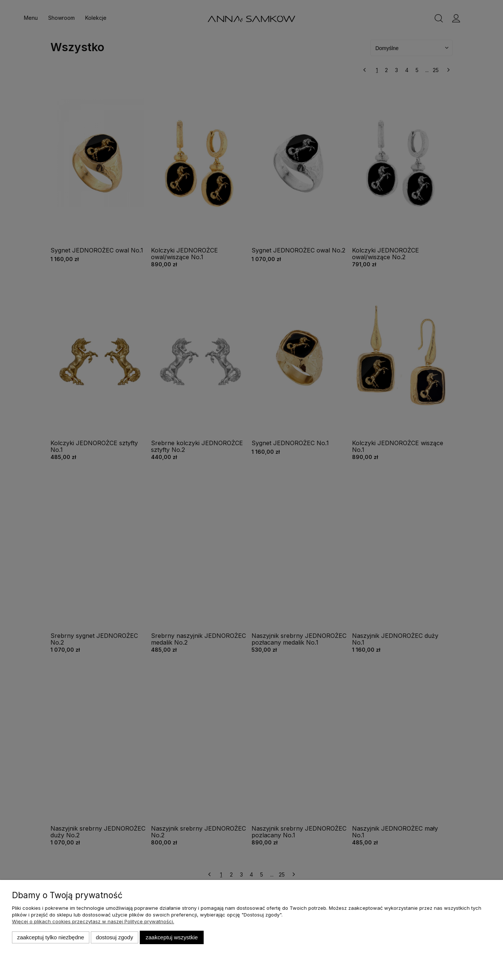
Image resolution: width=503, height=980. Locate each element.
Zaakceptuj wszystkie (172, 937)
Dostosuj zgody (114, 937)
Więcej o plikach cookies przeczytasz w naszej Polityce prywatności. (93, 921)
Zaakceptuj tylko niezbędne (51, 937)
